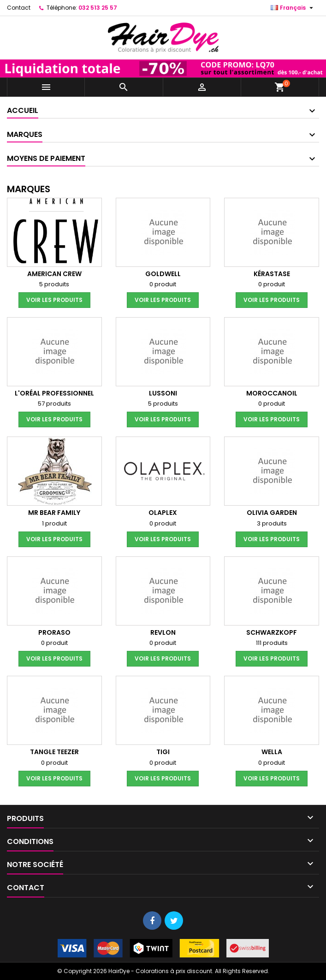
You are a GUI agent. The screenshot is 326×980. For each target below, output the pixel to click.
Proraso (54, 632)
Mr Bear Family (54, 513)
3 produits (272, 523)
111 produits (272, 643)
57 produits (54, 404)
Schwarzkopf (272, 632)
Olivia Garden (272, 513)
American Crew (54, 274)
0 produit (163, 284)
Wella (272, 752)
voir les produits (54, 300)
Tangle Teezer (54, 752)
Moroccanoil (272, 393)
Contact (19, 8)
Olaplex (163, 513)
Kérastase (272, 274)
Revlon (163, 632)
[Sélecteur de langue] (293, 8)
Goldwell (163, 274)
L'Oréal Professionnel (54, 393)
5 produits (54, 284)
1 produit (54, 523)
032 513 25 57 (98, 8)
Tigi (163, 752)
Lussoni (163, 393)
